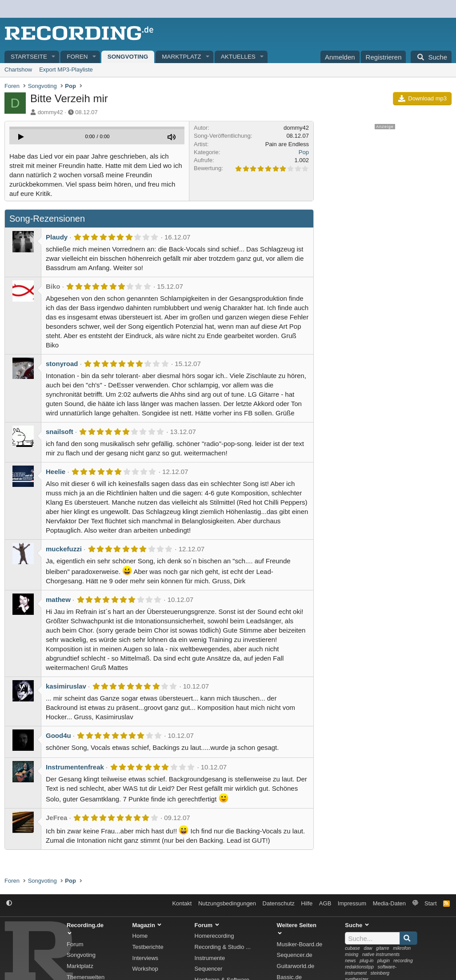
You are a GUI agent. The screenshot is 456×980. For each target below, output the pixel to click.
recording (403, 961)
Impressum (352, 903)
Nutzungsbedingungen (227, 903)
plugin (384, 961)
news (350, 961)
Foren (77, 57)
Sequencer (209, 969)
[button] (54, 57)
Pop (304, 152)
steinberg (380, 973)
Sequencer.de (295, 955)
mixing (352, 954)
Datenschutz (279, 903)
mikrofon (402, 948)
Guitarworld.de (296, 966)
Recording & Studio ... (223, 947)
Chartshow (18, 70)
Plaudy (57, 237)
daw (368, 948)
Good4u (58, 735)
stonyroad (62, 364)
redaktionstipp (359, 967)
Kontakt (182, 903)
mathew (58, 600)
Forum (75, 944)
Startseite (29, 57)
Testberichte (148, 947)
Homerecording (214, 936)
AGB (325, 903)
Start (430, 903)
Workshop (145, 969)
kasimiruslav (66, 686)
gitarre (382, 948)
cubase (352, 948)
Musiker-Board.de (300, 944)
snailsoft (60, 432)
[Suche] (431, 57)
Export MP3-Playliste (66, 70)
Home (140, 936)
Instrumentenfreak (75, 767)
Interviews (146, 958)
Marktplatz (181, 57)
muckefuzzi (64, 549)
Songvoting (128, 57)
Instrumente (210, 958)
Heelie (56, 472)
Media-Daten (389, 903)
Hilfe (307, 903)
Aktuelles (238, 57)
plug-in (366, 961)
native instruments (381, 954)
